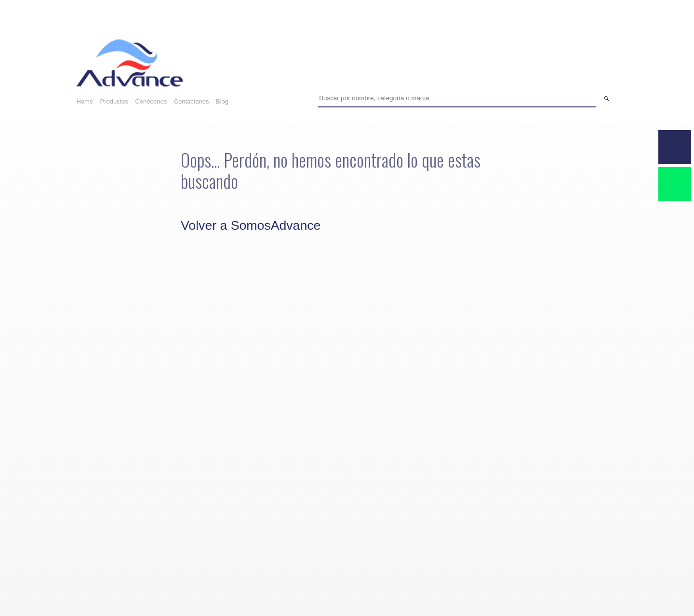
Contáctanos (192, 101)
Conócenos (151, 101)
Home (85, 101)
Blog (222, 101)
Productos (114, 101)
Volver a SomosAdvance (251, 225)
